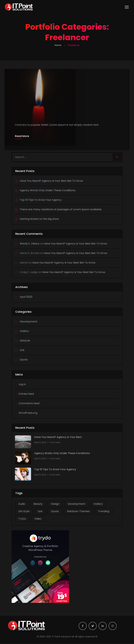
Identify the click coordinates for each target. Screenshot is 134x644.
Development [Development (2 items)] (76, 504)
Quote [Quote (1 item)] (55, 512)
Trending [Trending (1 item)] (104, 512)
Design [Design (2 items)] (55, 504)
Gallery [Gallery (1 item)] (98, 504)
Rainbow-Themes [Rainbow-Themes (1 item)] (78, 512)
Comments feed (29, 404)
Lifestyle (25, 341)
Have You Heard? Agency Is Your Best (58, 437)
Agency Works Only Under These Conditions (48, 191)
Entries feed (26, 394)
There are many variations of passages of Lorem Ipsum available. (61, 210)
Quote (24, 360)
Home (58, 45)
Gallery (24, 331)
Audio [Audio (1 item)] (22, 504)
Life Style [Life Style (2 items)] (24, 512)
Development (29, 322)
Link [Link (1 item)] (40, 512)
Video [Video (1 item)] (38, 519)
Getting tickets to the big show (39, 219)
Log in (22, 385)
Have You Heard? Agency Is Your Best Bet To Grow (51, 181)
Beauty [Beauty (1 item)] (38, 504)
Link (22, 350)
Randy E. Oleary (30, 244)
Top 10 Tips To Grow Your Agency (41, 200)
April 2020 (26, 297)
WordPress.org (28, 413)
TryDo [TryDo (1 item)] (22, 519)
